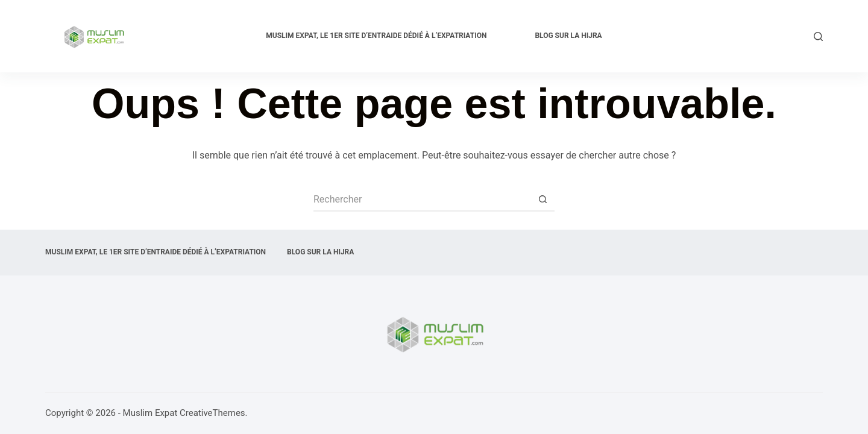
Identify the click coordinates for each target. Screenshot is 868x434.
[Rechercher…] (422, 200)
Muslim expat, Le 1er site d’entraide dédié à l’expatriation (376, 36)
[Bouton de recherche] (542, 200)
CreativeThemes (212, 413)
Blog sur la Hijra (568, 36)
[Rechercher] (818, 36)
